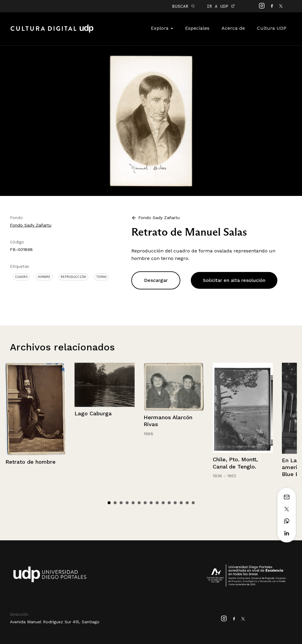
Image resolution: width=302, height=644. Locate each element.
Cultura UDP (272, 28)
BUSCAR (183, 6)
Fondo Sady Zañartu (31, 225)
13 (181, 503)
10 (163, 503)
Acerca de (233, 28)
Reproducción (73, 277)
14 (187, 503)
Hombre (44, 277)
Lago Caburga (93, 413)
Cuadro (21, 277)
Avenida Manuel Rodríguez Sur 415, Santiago (55, 622)
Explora (162, 28)
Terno (101, 277)
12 (175, 503)
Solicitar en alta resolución (234, 280)
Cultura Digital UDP (52, 32)
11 (169, 503)
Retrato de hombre (31, 462)
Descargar (156, 280)
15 (193, 503)
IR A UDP (221, 6)
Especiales (197, 28)
